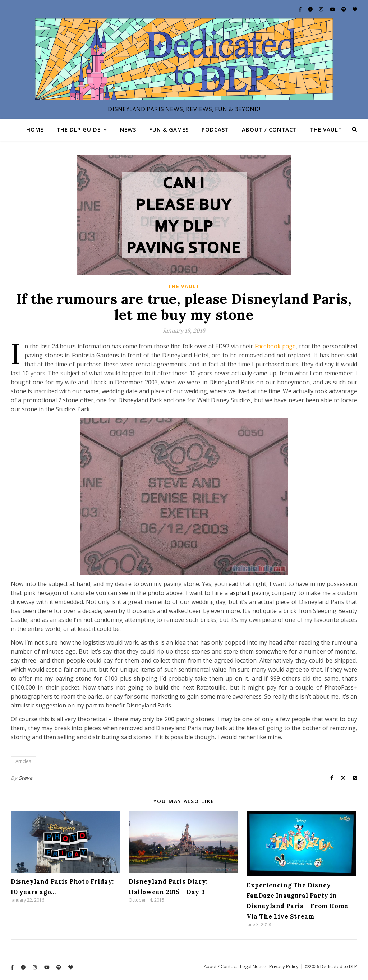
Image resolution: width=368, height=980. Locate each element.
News (128, 129)
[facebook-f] (301, 9)
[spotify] (344, 9)
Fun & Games (169, 129)
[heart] (355, 9)
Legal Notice (253, 966)
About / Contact (269, 129)
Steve (26, 778)
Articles (23, 761)
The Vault (326, 129)
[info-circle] (311, 9)
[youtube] (333, 9)
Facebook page (275, 346)
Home (35, 129)
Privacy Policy (284, 966)
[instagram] (322, 9)
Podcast (215, 129)
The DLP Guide (79, 129)
